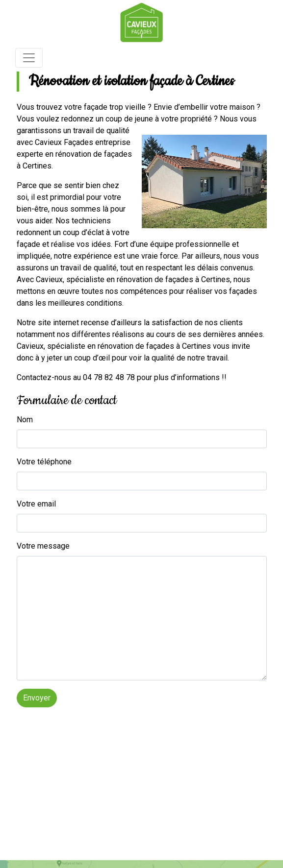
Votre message (43, 546)
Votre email (36, 504)
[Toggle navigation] (29, 58)
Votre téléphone (44, 462)
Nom (25, 420)
